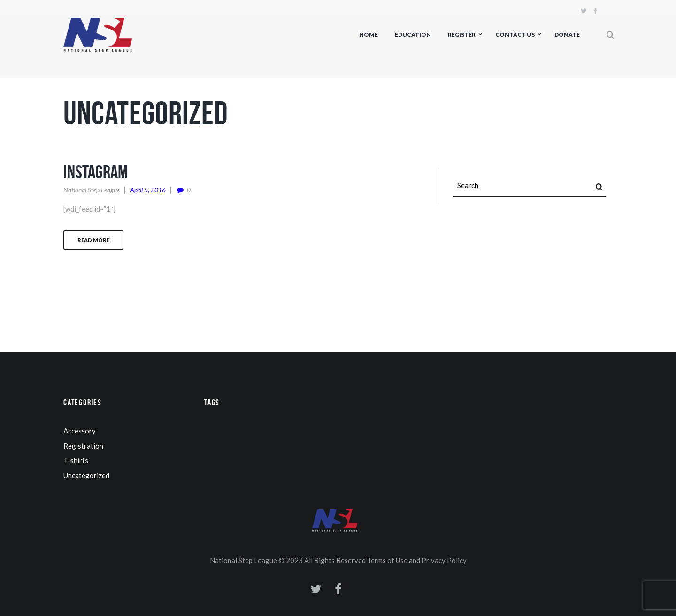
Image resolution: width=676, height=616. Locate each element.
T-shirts (76, 460)
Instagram (96, 172)
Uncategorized (86, 475)
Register (462, 34)
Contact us (515, 34)
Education (413, 34)
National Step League (92, 190)
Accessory (80, 431)
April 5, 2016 (148, 190)
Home (369, 34)
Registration (83, 446)
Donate (567, 34)
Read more (93, 240)
